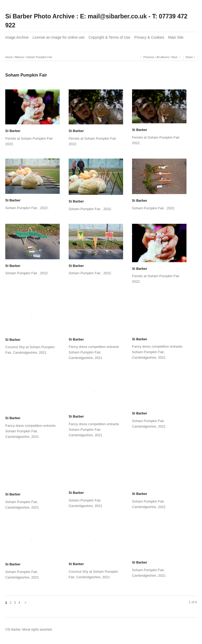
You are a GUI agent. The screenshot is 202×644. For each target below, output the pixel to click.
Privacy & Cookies (149, 37)
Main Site (176, 37)
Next (174, 57)
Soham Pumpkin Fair (39, 57)
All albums (163, 57)
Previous (149, 57)
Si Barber (13, 131)
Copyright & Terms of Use (109, 37)
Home (9, 57)
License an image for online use (59, 37)
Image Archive (17, 37)
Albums (19, 57)
